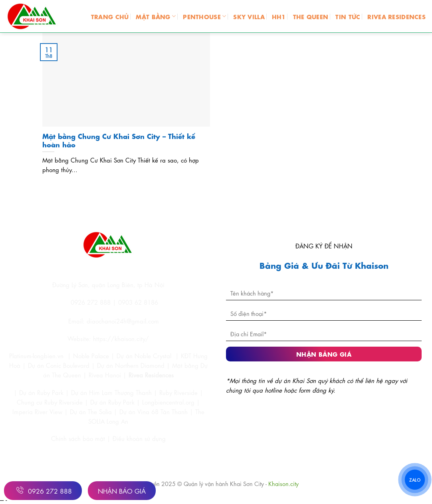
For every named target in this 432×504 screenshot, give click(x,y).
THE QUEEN (311, 16)
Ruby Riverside (178, 392)
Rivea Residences (151, 375)
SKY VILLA (249, 16)
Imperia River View (37, 411)
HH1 (279, 16)
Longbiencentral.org (168, 402)
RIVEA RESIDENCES (396, 16)
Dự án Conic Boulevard (59, 365)
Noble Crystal (153, 355)
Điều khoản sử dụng (139, 438)
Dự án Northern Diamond (131, 365)
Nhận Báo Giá (122, 491)
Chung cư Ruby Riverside (50, 402)
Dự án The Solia (91, 411)
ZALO (415, 479)
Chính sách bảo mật (79, 438)
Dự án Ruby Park (41, 392)
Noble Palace (91, 355)
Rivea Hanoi (105, 375)
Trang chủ (110, 16)
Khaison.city (283, 483)
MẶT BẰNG (156, 16)
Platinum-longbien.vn (36, 355)
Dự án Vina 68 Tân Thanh (154, 411)
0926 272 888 (43, 490)
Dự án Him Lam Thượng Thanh (111, 392)
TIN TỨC (348, 16)
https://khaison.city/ (121, 338)
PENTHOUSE (204, 16)
